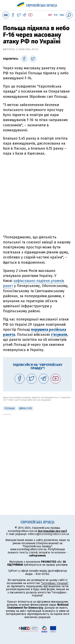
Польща (10, 408)
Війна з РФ (25, 408)
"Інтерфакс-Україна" (54, 583)
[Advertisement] (37, 195)
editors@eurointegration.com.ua (48, 534)
